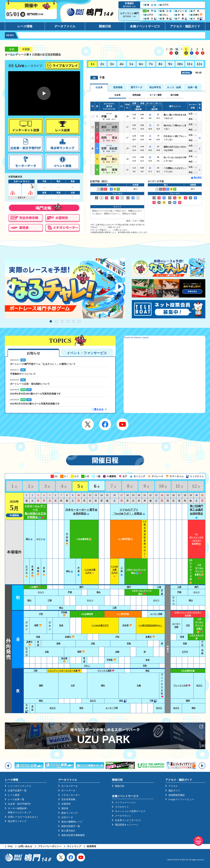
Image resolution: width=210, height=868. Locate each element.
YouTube (122, 424)
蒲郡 (41, 685)
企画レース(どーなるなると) (23, 817)
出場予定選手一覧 (17, 791)
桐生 (148, 671)
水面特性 (66, 804)
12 (199, 64)
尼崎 (58, 643)
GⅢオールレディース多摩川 (199, 571)
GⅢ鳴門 (35, 587)
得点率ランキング (17, 821)
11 (190, 64)
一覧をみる (98, 409)
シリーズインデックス (20, 786)
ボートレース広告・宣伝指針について (30, 384)
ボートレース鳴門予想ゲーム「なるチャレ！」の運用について (43, 364)
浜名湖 (127, 625)
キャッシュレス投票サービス (130, 811)
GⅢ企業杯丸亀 (188, 671)
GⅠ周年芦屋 (126, 539)
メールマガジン (123, 816)
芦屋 (79, 571)
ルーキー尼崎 (156, 614)
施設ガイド (174, 791)
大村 (73, 685)
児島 (93, 643)
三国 (122, 571)
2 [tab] (56, 321)
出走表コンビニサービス (128, 820)
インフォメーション (125, 802)
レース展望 (14, 795)
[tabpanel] (65, 288)
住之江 (199, 685)
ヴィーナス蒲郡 (106, 671)
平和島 (112, 660)
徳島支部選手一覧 (71, 826)
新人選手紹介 (68, 831)
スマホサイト (122, 807)
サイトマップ (74, 846)
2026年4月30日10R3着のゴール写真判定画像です (35, 394)
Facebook (105, 424)
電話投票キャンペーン (127, 825)
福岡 (38, 571)
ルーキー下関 (112, 708)
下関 (35, 671)
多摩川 (70, 637)
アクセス (173, 786)
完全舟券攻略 (68, 799)
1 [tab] (51, 321)
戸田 (41, 614)
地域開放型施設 (177, 795)
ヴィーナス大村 (182, 685)
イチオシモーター (71, 795)
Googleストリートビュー (181, 799)
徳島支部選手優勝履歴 (73, 835)
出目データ (67, 817)
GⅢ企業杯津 (84, 539)
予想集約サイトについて (23, 374)
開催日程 (105, 26)
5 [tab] (74, 321)
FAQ (10, 846)
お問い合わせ (25, 846)
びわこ (27, 625)
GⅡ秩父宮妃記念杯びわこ (150, 625)
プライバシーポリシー (50, 846)
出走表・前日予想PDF (19, 804)
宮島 (44, 571)
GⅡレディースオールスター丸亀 (64, 671)
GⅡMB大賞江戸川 (100, 625)
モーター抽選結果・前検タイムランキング (20, 810)
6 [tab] (79, 321)
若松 (123, 701)
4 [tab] (68, 321)
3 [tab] (62, 321)
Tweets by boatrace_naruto (136, 337)
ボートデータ (68, 791)
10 (180, 64)
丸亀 (139, 685)
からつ (41, 539)
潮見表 (65, 808)
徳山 (29, 539)
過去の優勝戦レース (72, 822)
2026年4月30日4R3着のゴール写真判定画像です (35, 404)
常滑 (61, 625)
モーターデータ (69, 786)
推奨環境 (91, 846)
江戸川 (27, 652)
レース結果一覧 (16, 799)
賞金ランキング (69, 813)
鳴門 (81, 587)
